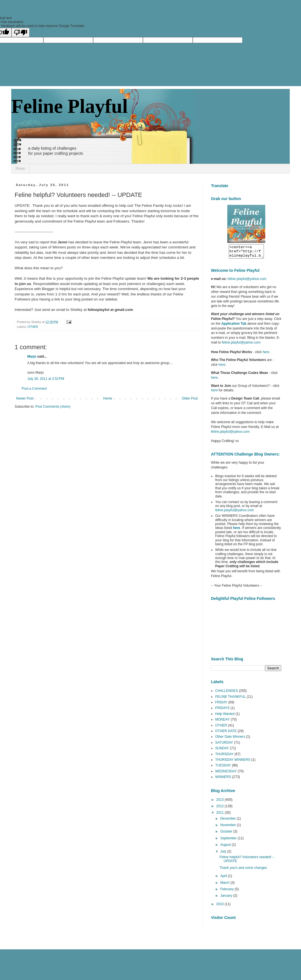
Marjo (32, 356)
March (225, 885)
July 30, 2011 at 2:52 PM (46, 379)
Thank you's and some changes (243, 870)
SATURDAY (224, 745)
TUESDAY (223, 768)
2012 (221, 809)
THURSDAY (224, 757)
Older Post (190, 398)
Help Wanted (225, 716)
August (226, 847)
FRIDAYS (222, 710)
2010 (221, 907)
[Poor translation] (21, 32)
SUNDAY (222, 751)
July (224, 854)
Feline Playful (69, 106)
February (227, 892)
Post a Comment (34, 389)
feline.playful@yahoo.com (235, 513)
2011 (221, 815)
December (229, 821)
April (224, 878)
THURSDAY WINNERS (233, 762)
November (229, 827)
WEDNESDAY (226, 774)
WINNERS (223, 779)
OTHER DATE (226, 734)
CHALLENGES (227, 693)
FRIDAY (221, 705)
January (227, 898)
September (229, 841)
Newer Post (25, 398)
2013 (221, 802)
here (266, 355)
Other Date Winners (230, 739)
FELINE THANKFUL (230, 699)
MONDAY (223, 722)
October (227, 834)
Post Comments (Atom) (53, 407)
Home (20, 168)
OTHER (33, 327)
